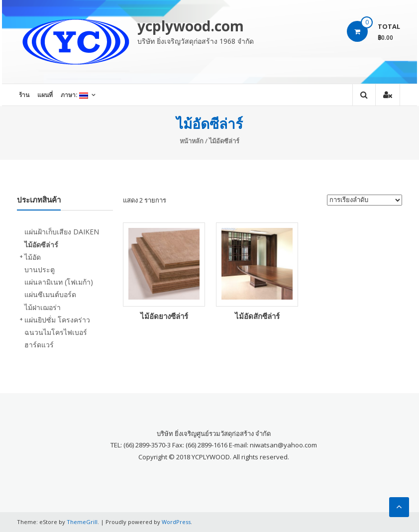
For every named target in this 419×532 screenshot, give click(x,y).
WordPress (176, 522)
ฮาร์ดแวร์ (39, 345)
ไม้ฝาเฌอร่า (43, 307)
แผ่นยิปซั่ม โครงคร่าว (57, 320)
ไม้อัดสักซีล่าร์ (257, 316)
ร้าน (24, 95)
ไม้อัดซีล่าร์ (41, 245)
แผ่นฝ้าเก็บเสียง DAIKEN (62, 232)
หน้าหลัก (192, 141)
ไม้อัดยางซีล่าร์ (164, 316)
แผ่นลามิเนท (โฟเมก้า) (59, 282)
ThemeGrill (82, 522)
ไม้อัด (33, 257)
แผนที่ (45, 95)
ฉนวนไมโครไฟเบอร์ (56, 332)
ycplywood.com (191, 26)
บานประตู (40, 269)
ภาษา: (74, 95)
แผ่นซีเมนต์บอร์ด (50, 294)
